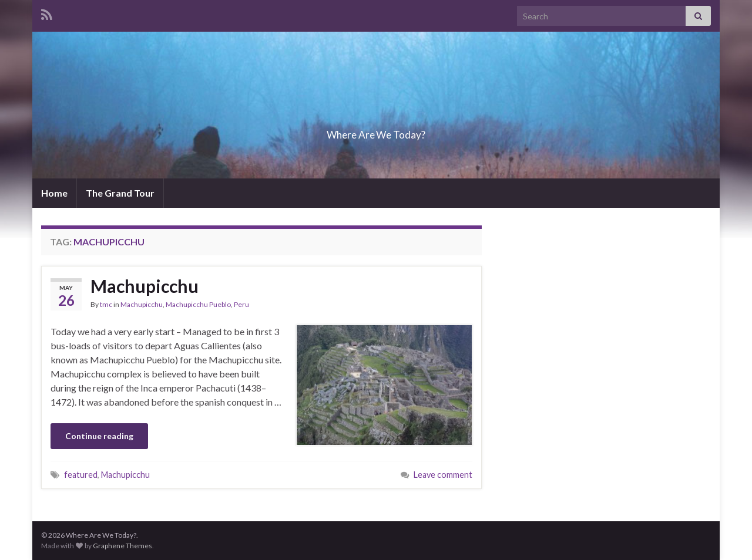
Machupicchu (145, 286)
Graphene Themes (122, 546)
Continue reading (99, 436)
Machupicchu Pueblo (198, 304)
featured (81, 475)
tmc (106, 304)
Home (54, 193)
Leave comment (443, 475)
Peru (241, 304)
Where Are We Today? (376, 131)
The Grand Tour (120, 193)
